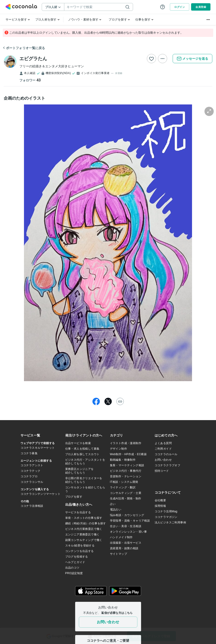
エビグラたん (33, 59)
